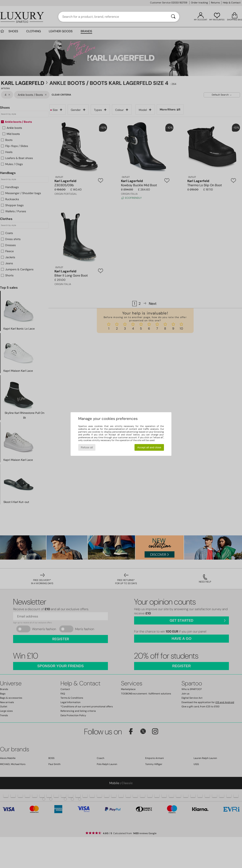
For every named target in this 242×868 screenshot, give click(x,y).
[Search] (173, 17)
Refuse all (87, 447)
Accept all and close (149, 447)
